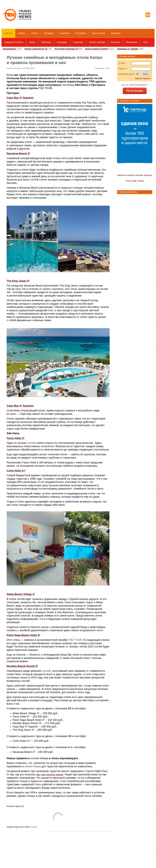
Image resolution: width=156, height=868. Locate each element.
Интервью (49, 33)
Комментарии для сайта (22, 827)
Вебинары (46, 42)
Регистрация (135, 91)
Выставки (116, 42)
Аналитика (64, 33)
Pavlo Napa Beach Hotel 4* (23, 635)
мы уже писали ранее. (50, 775)
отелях (35, 758)
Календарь (62, 42)
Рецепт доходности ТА (36, 49)
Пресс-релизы (98, 33)
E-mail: (122, 63)
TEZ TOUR (46, 88)
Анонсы (22, 33)
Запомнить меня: (127, 74)
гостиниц (68, 85)
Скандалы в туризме (127, 49)
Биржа (32, 42)
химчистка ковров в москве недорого (135, 175)
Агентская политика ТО (66, 49)
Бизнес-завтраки (97, 42)
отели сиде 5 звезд (135, 181)
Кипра (44, 758)
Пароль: (123, 69)
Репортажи (81, 33)
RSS (145, 42)
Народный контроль (14, 42)
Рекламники (132, 42)
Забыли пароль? (143, 78)
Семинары (78, 42)
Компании (116, 33)
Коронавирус (10, 49)
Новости (8, 33)
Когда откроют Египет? (97, 49)
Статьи (35, 33)
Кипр (10, 75)
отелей (31, 443)
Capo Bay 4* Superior (20, 98)
